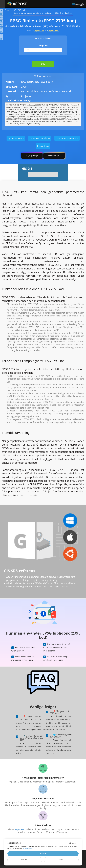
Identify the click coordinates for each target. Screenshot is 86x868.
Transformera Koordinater (67, 138)
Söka (43, 64)
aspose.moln (54, 31)
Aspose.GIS (20, 829)
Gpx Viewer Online (16, 138)
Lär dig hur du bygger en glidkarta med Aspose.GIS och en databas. (43, 13)
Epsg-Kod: (43, 45)
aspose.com (39, 31)
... (43, 174)
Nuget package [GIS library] (32, 155)
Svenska (78, 4)
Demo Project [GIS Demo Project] (54, 155)
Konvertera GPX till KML (40, 138)
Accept (43, 854)
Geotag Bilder (43, 146)
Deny (61, 860)
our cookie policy (28, 849)
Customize (25, 860)
